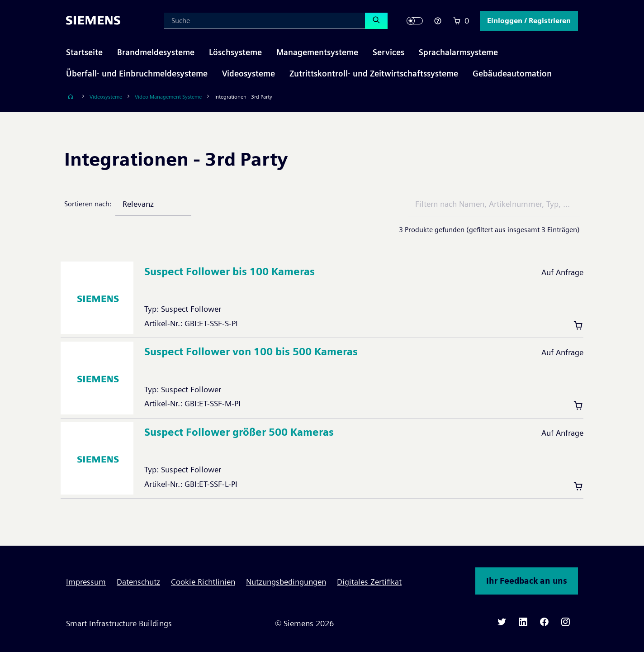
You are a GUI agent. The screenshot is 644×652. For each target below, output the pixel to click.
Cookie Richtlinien (203, 582)
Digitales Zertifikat (369, 582)
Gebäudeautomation (512, 74)
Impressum (86, 582)
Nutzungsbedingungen (286, 582)
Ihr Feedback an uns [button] (527, 581)
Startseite (84, 52)
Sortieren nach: (88, 204)
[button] (529, 21)
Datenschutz (138, 582)
